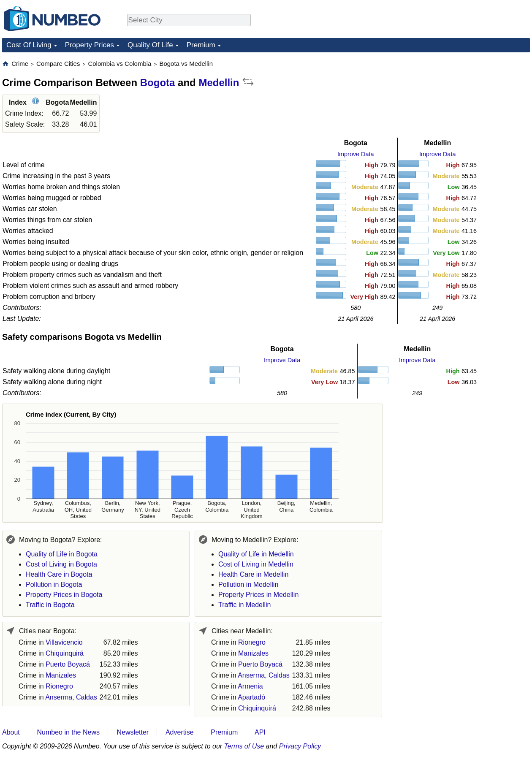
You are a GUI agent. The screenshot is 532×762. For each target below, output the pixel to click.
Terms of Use (244, 746)
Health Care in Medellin (253, 574)
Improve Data (356, 154)
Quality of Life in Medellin (256, 554)
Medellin (219, 83)
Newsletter (133, 732)
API (260, 732)
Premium (201, 45)
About (11, 732)
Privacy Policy (300, 746)
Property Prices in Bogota (64, 595)
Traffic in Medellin (245, 605)
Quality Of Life (150, 45)
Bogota (158, 83)
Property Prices (90, 45)
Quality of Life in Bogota (62, 554)
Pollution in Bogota (54, 584)
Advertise (180, 732)
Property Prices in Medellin (258, 595)
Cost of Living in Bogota (61, 564)
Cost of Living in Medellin (256, 564)
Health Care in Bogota (59, 574)
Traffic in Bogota (50, 605)
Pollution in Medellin (248, 584)
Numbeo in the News (68, 732)
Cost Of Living (29, 45)
